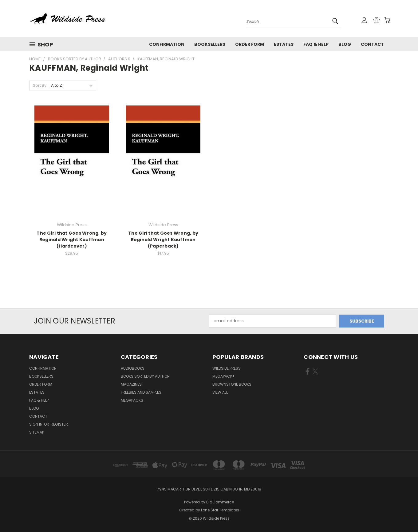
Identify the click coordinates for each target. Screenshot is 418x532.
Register (59, 424)
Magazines (131, 384)
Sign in (36, 424)
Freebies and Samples (141, 392)
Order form (250, 44)
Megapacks (132, 400)
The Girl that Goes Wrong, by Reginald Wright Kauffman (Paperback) (163, 240)
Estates (284, 44)
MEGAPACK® (223, 376)
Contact (372, 44)
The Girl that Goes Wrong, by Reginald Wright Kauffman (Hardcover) (72, 240)
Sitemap (37, 432)
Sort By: (40, 85)
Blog (345, 44)
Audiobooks (133, 368)
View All (220, 392)
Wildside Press (227, 368)
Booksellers (210, 44)
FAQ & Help (316, 44)
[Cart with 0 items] (387, 20)
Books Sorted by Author (145, 376)
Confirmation (167, 44)
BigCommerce (220, 502)
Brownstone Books (232, 384)
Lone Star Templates (220, 510)
